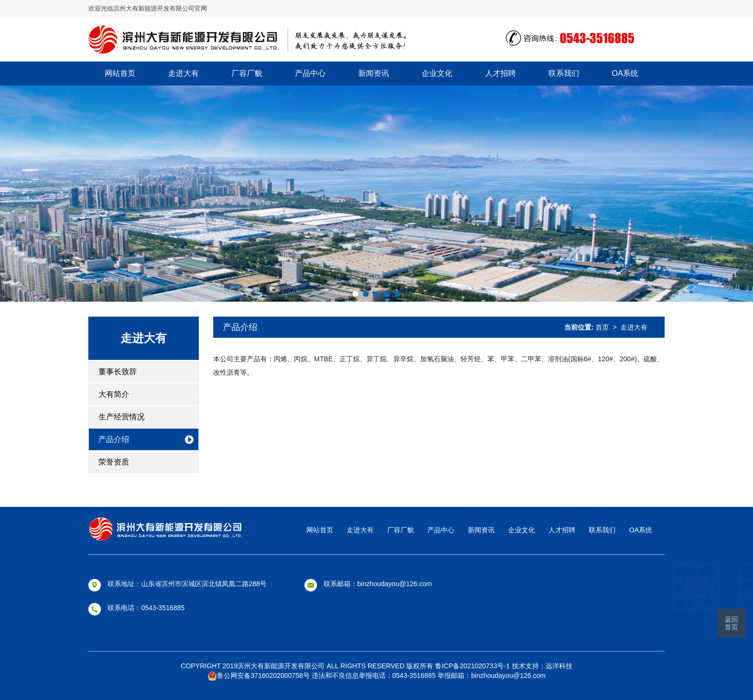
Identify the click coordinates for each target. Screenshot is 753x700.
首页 (602, 327)
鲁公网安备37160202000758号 (259, 675)
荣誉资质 (114, 462)
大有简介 (114, 394)
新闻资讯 (374, 73)
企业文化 (437, 73)
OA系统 (625, 73)
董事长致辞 (118, 372)
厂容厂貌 (247, 73)
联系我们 (564, 73)
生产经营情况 (121, 417)
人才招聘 (500, 73)
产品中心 (310, 73)
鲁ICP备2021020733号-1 (474, 666)
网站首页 (120, 73)
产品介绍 (114, 439)
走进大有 (183, 73)
